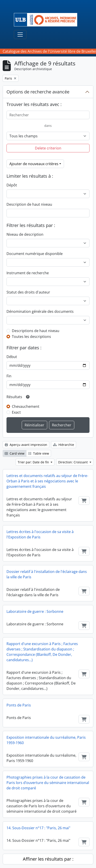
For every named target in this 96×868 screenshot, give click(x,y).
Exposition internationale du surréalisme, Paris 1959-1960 (46, 740)
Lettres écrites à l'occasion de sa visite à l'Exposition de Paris (40, 534)
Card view (15, 453)
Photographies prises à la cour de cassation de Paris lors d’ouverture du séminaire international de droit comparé (48, 783)
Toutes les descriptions (31, 337)
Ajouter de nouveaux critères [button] (34, 164)
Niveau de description (25, 234)
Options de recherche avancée (38, 92)
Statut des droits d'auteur (28, 292)
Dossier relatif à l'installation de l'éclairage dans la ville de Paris (47, 574)
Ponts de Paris (19, 705)
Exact (16, 412)
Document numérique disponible (35, 254)
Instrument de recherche (28, 273)
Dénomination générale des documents (40, 311)
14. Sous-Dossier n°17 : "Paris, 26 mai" (38, 828)
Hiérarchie (64, 445)
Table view (39, 453)
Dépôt (12, 185)
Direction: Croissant (73, 462)
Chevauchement (26, 406)
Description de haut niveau (29, 204)
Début (12, 357)
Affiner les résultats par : (48, 859)
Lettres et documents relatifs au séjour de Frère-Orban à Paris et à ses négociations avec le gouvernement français (47, 481)
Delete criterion (48, 148)
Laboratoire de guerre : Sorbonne (35, 611)
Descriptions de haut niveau (36, 331)
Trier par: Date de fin (34, 462)
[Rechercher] (48, 115)
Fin (9, 376)
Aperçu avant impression (26, 445)
